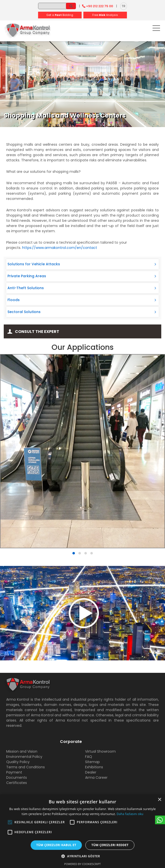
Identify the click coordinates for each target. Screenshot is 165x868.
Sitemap (92, 762)
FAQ (89, 757)
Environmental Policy (24, 757)
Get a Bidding (60, 15)
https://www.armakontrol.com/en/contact (60, 248)
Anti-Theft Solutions (26, 288)
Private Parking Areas (27, 276)
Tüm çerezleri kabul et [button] (56, 845)
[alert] (82, 831)
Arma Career (96, 777)
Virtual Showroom (100, 751)
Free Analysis (105, 15)
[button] (10, 822)
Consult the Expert (37, 332)
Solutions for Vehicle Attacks (34, 264)
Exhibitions (94, 767)
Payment (14, 772)
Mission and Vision (22, 751)
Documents (17, 777)
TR (124, 6)
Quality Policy (18, 762)
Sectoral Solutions (24, 312)
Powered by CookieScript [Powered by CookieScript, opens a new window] (82, 864)
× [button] (159, 800)
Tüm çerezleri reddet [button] (110, 845)
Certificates (17, 783)
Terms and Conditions (26, 767)
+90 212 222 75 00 (100, 6)
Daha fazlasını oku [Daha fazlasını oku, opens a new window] (130, 814)
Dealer (91, 772)
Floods (14, 300)
